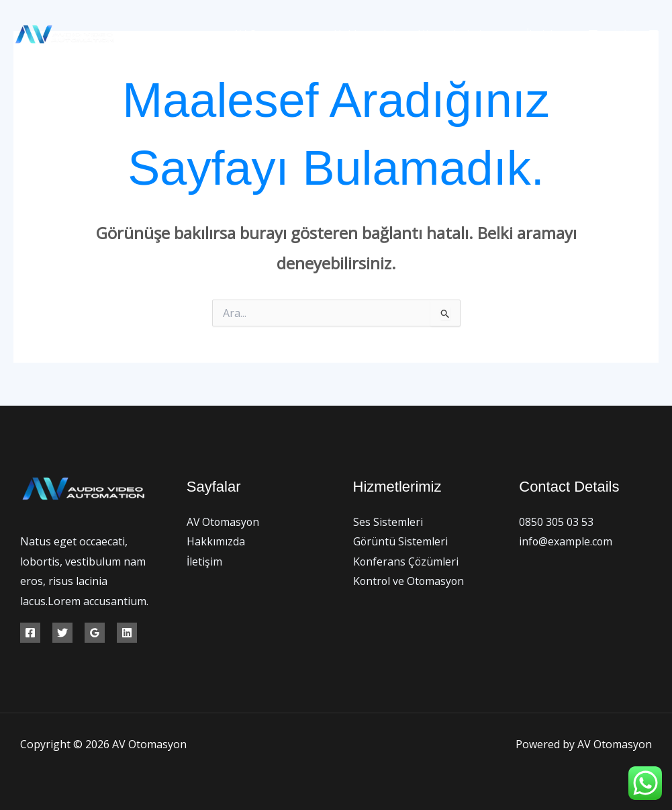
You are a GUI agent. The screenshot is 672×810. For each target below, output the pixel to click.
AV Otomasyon (286, 34)
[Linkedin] (127, 633)
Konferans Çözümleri (406, 561)
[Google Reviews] (95, 633)
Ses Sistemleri (388, 522)
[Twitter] (623, 35)
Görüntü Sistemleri (401, 541)
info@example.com (566, 541)
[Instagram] (654, 35)
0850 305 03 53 (556, 522)
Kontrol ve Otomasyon (410, 582)
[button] (500, 34)
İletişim (546, 34)
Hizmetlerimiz (466, 34)
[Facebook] (593, 35)
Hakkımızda (374, 34)
